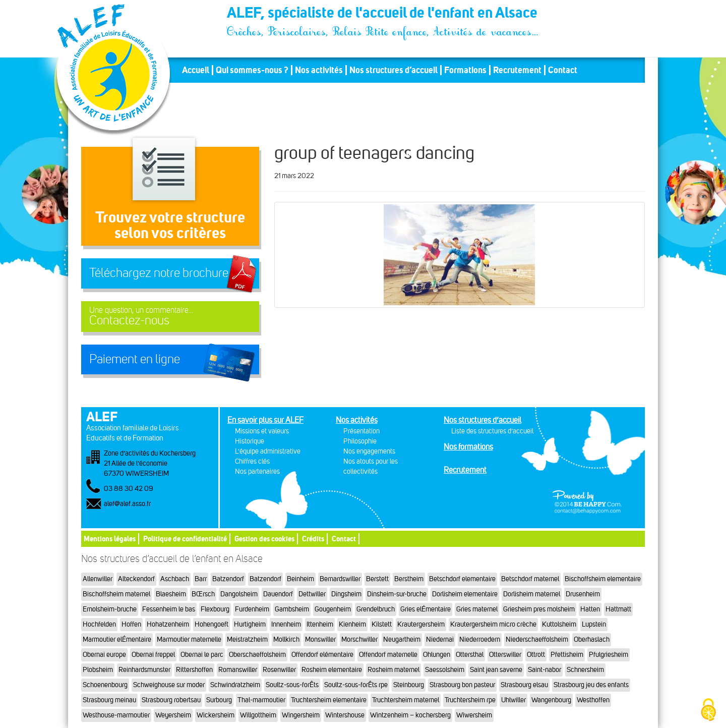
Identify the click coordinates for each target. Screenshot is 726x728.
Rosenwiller (279, 670)
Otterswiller (505, 655)
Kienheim (352, 624)
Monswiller (320, 639)
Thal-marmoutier (261, 700)
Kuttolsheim (559, 624)
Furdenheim (252, 609)
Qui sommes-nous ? (252, 70)
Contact (563, 70)
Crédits (313, 539)
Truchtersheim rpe (470, 700)
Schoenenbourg (105, 685)
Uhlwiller (513, 700)
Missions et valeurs (262, 431)
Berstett (377, 579)
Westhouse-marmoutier (116, 715)
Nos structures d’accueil (394, 70)
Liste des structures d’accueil (492, 431)
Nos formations (468, 447)
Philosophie (360, 441)
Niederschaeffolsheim (537, 639)
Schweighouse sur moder (169, 685)
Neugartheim (402, 639)
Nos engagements (369, 451)
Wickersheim (216, 715)
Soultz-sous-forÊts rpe (356, 685)
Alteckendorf (136, 579)
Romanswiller (238, 670)
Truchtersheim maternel (406, 700)
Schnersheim (585, 670)
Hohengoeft (211, 624)
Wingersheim (301, 715)
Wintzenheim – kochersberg (410, 715)
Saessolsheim (445, 670)
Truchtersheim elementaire (329, 700)
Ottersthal (470, 655)
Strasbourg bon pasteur (462, 685)
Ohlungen (437, 655)
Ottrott (536, 655)
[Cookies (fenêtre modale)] (708, 711)
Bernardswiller (340, 579)
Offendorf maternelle (388, 655)
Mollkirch (286, 639)
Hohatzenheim (168, 624)
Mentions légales (110, 539)
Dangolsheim (239, 594)
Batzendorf (228, 579)
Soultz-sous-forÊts (292, 685)
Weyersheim (173, 715)
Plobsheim (98, 670)
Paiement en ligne (135, 359)
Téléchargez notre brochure (159, 273)
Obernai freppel (153, 655)
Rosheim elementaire (332, 670)
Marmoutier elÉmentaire (117, 639)
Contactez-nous (170, 317)
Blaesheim (171, 594)
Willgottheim (258, 715)
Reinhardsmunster (144, 670)
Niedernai (440, 639)
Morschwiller (359, 639)
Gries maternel (477, 609)
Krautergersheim (421, 624)
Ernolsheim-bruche (110, 609)
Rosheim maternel (394, 670)
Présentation (361, 431)
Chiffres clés (252, 461)
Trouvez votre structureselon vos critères (170, 225)
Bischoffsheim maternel (116, 594)
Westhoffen (593, 700)
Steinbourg (409, 685)
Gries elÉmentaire (426, 609)
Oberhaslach (592, 639)
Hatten (590, 609)
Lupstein (594, 624)
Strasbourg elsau (524, 685)
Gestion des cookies (264, 539)
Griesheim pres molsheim (539, 609)
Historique (250, 441)
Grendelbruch (376, 609)
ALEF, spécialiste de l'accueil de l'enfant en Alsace (383, 14)
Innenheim (286, 624)
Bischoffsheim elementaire (603, 579)
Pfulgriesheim (609, 655)
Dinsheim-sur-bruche (397, 594)
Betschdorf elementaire (462, 579)
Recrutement (517, 70)
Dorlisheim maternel (532, 594)
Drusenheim (583, 594)
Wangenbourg (551, 700)
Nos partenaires (257, 471)
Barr (201, 579)
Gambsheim (292, 609)
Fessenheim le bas (169, 609)
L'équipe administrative (268, 451)
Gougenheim (333, 609)
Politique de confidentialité (185, 539)
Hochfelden (99, 624)
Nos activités (319, 70)
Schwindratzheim (235, 685)
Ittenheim (320, 624)
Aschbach (175, 579)
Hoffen (131, 624)
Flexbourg (215, 609)
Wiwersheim (474, 715)
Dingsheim (346, 594)
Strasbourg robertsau (171, 700)
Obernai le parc (202, 655)
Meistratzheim (247, 639)
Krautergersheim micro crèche (493, 624)
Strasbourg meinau (109, 700)
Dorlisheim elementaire (465, 594)
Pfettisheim (567, 655)
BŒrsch (203, 594)
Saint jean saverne (496, 670)
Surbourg (219, 700)
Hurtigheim (250, 624)
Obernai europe (104, 655)
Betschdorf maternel (530, 579)
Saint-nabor (544, 670)
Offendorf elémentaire (322, 655)
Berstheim (409, 579)
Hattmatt (618, 609)
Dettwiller (312, 594)
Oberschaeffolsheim (257, 655)
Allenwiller (98, 579)
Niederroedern (480, 639)
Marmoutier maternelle (189, 639)
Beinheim (300, 579)
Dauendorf (278, 594)
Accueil (196, 70)
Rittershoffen (194, 670)
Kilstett (382, 624)
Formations (465, 70)
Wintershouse (345, 715)
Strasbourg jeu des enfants (591, 685)
